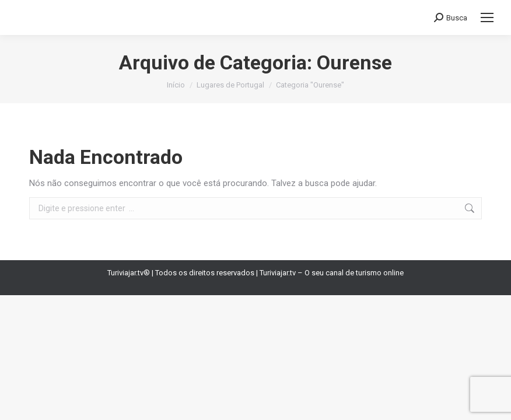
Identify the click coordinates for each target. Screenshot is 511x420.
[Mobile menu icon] (487, 17)
